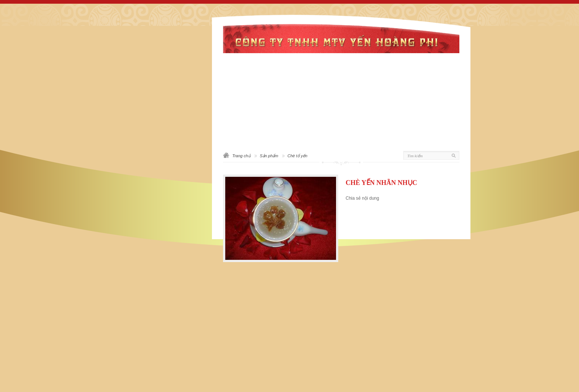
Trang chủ (241, 156)
